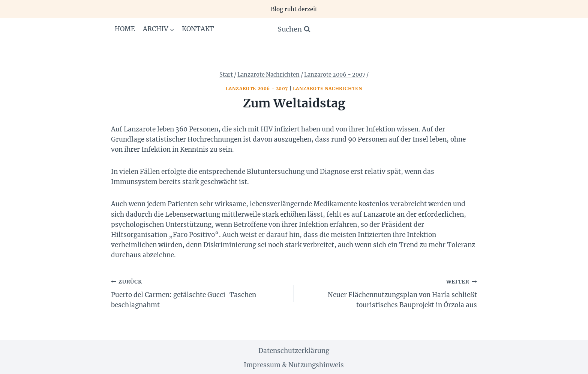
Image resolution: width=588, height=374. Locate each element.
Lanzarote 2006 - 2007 (257, 88)
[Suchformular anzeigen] (294, 29)
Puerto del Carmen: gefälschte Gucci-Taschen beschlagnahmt (199, 293)
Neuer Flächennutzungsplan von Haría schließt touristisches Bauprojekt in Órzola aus (389, 293)
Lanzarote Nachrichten (328, 88)
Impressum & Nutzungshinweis (294, 365)
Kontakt (198, 29)
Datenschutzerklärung (294, 351)
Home (125, 29)
